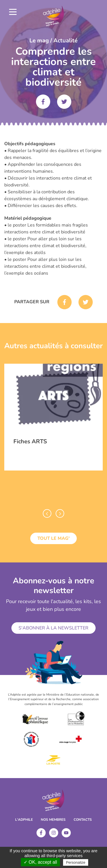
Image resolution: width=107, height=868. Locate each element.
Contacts (83, 820)
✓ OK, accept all (40, 862)
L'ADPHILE (24, 820)
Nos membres (53, 820)
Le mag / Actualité (53, 41)
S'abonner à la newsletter (53, 628)
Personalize (76, 862)
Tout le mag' (53, 538)
